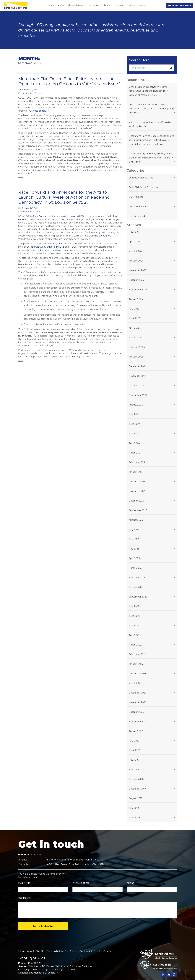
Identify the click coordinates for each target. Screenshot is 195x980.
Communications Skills (141, 178)
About (61, 5)
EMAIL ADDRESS (82, 883)
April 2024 (134, 443)
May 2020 (134, 760)
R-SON (73, 247)
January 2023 (136, 587)
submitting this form (79, 357)
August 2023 (136, 520)
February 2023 (137, 578)
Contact (143, 5)
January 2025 (136, 357)
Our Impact (119, 5)
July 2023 (134, 530)
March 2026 (135, 251)
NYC (57, 966)
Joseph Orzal (34, 247)
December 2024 (138, 366)
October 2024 (136, 386)
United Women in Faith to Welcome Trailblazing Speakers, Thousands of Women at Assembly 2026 (148, 91)
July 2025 (134, 309)
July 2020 (134, 741)
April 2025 (134, 328)
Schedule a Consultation (179, 6)
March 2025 (135, 338)
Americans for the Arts (66, 216)
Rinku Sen (63, 244)
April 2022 (134, 635)
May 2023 (134, 549)
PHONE (130, 883)
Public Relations (137, 207)
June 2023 (134, 539)
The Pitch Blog (75, 5)
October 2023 (136, 501)
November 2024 (138, 376)
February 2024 (137, 462)
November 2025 (137, 270)
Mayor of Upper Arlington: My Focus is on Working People (151, 124)
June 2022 (134, 616)
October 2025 (136, 280)
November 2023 (138, 491)
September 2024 (138, 395)
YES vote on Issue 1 (39, 111)
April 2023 (134, 558)
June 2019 (134, 818)
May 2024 (134, 434)
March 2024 (135, 453)
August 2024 (136, 405)
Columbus (75, 966)
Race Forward (41, 216)
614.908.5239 (34, 854)
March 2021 (135, 683)
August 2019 (135, 798)
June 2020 (135, 750)
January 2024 (136, 472)
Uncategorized (137, 216)
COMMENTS (24, 898)
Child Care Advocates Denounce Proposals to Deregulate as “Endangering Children (151, 109)
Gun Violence (136, 197)
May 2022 (134, 626)
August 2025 (136, 299)
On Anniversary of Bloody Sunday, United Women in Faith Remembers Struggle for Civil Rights (151, 158)
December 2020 (138, 693)
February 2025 (137, 347)
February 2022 (137, 654)
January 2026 (136, 261)
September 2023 (138, 510)
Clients (106, 5)
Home (51, 5)
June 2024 (134, 424)
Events (132, 5)
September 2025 (138, 290)
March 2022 (135, 645)
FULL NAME (24, 883)
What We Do (93, 5)
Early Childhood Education (143, 187)
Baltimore (87, 966)
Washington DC (37, 966)
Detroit (50, 966)
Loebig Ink (54, 973)
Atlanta (65, 966)
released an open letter (108, 108)
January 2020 (136, 779)
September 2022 (138, 597)
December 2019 (137, 789)
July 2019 (134, 808)
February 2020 (137, 770)
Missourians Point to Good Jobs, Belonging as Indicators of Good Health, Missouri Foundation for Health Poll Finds (152, 140)
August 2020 (136, 731)
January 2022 (136, 664)
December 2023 (138, 482)
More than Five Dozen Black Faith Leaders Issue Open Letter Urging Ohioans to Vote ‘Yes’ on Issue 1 (70, 81)
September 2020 (138, 722)
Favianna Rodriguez (53, 247)
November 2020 (138, 702)
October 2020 (136, 712)
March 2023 (135, 568)
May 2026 (134, 232)
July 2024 (134, 414)
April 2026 (134, 242)
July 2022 (134, 606)
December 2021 (137, 674)
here (95, 296)
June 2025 (134, 318)
